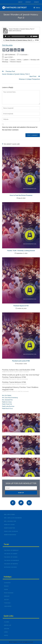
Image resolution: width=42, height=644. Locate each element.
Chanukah (7, 583)
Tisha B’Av (7, 603)
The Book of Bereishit (11, 550)
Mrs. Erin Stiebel (7, 395)
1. (19, 40)
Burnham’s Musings (10, 567)
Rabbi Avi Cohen (7, 402)
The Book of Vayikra (11, 557)
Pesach (6, 586)
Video (6, 632)
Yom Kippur (8, 606)
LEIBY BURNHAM (10, 55)
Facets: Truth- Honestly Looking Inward (21, 250)
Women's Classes (16, 62)
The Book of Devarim (11, 564)
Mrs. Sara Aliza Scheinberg (10, 398)
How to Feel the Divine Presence (21, 195)
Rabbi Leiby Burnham (8, 406)
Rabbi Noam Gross (7, 408)
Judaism (26, 60)
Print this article (7, 45)
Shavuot (7, 596)
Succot (7, 600)
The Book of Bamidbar (12, 560)
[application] (21, 36)
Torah (6, 544)
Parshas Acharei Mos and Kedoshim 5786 (18, 370)
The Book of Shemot (11, 554)
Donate (36, 2)
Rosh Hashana (9, 593)
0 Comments (24, 55)
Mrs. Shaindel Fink (7, 400)
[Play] (6, 36)
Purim (6, 589)
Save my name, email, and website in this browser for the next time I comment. (20, 128)
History (19, 60)
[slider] (18, 36)
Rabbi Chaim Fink (7, 404)
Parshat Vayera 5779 (21, 306)
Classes (13, 60)
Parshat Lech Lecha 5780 (21, 361)
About (20, 2)
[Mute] (31, 36)
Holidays (8, 577)
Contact (28, 2)
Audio (6, 60)
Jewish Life (8, 625)
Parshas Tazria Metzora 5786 (14, 382)
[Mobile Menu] (37, 8)
